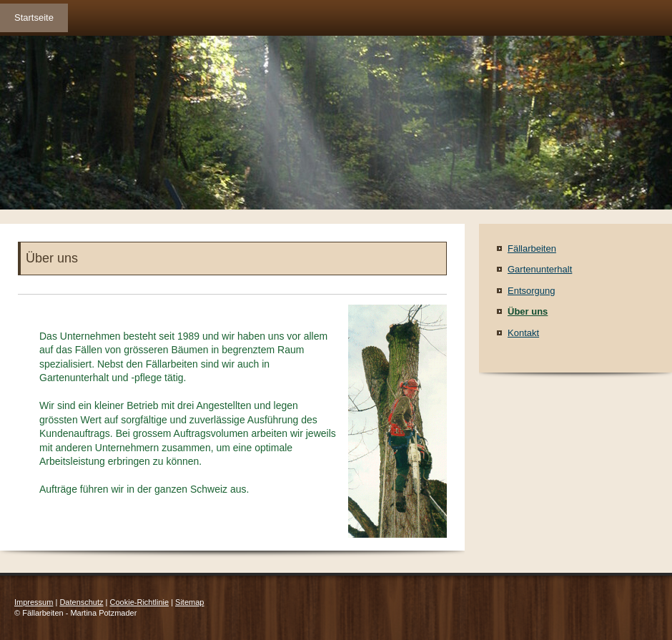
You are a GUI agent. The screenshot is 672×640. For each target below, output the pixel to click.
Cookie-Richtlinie (140, 602)
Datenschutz (81, 602)
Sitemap (189, 602)
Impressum (34, 602)
